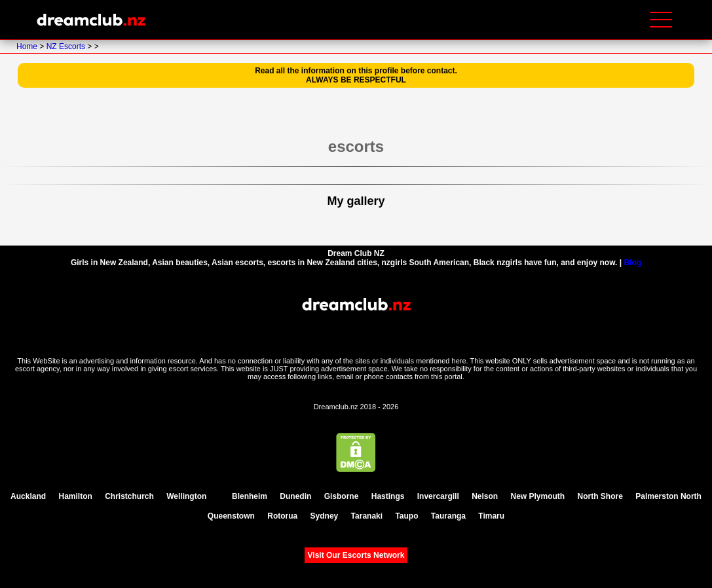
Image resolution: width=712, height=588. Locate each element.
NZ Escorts (67, 46)
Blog (632, 263)
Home (28, 46)
